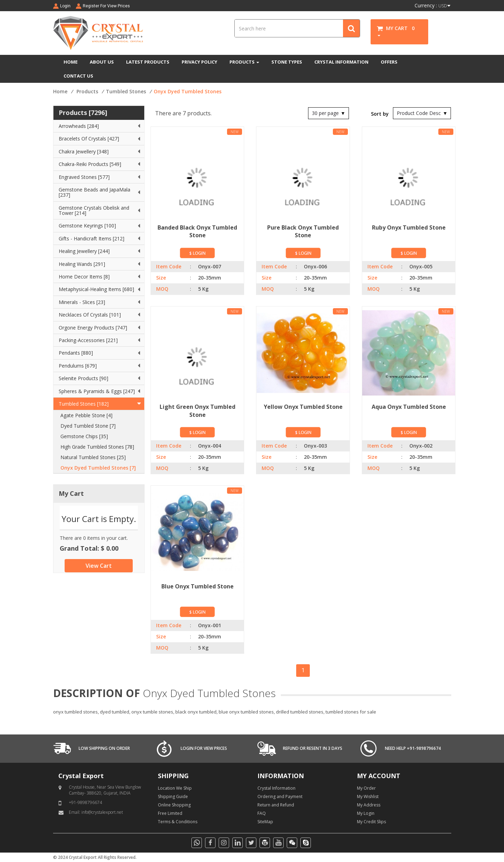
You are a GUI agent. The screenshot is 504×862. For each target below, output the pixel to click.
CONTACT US (78, 76)
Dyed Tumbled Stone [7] (88, 426)
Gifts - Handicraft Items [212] (92, 238)
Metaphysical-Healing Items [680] (96, 289)
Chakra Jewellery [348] (84, 151)
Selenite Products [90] (83, 378)
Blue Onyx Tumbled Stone (198, 586)
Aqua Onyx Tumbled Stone (409, 407)
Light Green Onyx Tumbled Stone (198, 411)
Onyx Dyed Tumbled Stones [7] (98, 468)
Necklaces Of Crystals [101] (90, 315)
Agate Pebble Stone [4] (86, 415)
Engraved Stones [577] (84, 177)
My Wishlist (368, 796)
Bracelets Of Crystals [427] (89, 139)
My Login (366, 813)
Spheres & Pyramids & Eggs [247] (97, 391)
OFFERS (389, 62)
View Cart (99, 566)
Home (60, 91)
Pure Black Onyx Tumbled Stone (303, 231)
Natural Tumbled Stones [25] (93, 457)
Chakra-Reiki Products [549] (90, 164)
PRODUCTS (244, 62)
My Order (366, 788)
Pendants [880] (76, 353)
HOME (71, 62)
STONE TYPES (287, 62)
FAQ (262, 813)
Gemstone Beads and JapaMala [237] (94, 192)
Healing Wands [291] (82, 264)
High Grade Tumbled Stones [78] (97, 447)
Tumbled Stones (126, 91)
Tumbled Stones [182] (84, 404)
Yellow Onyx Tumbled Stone (303, 407)
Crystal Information (276, 788)
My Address (369, 805)
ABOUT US (102, 62)
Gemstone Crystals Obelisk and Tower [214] (94, 210)
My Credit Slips (371, 822)
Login (65, 6)
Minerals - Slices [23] (82, 302)
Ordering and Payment (280, 796)
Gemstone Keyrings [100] (87, 226)
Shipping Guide (173, 796)
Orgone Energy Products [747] (93, 328)
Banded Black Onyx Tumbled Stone (197, 231)
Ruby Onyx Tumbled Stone (409, 227)
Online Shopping (174, 805)
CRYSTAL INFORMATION (341, 62)
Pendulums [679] (78, 366)
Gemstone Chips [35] (84, 436)
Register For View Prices (106, 6)
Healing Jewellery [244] (84, 251)
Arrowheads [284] (79, 126)
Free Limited (170, 813)
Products (87, 91)
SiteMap (265, 822)
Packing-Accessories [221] (88, 340)
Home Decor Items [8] (84, 277)
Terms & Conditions (178, 822)
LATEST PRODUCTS (148, 62)
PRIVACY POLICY (199, 62)
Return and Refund (276, 805)
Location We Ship (175, 788)
